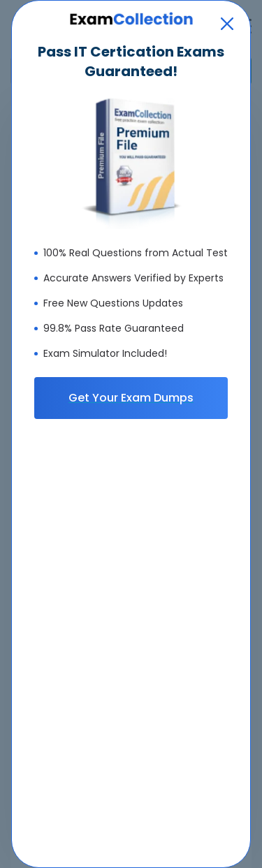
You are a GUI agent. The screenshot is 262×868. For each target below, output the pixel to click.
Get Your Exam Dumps (131, 398)
